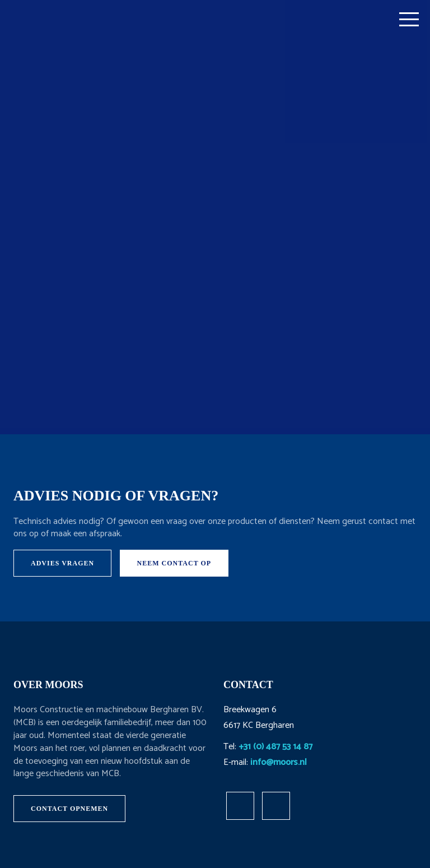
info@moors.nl (279, 762)
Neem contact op (174, 563)
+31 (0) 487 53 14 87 (275, 747)
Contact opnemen (69, 809)
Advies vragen (62, 563)
